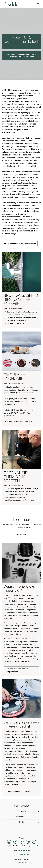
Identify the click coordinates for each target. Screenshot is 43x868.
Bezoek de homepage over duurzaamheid (20, 244)
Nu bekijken (22, 535)
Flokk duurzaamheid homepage (18, 791)
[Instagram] (9, 842)
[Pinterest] (21, 842)
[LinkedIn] (28, 842)
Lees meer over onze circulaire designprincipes (17, 670)
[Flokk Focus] (34, 842)
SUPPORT (29, 822)
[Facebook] (15, 842)
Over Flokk (28, 817)
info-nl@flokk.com (24, 850)
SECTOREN (28, 811)
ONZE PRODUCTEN (27, 806)
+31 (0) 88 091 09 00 (23, 855)
